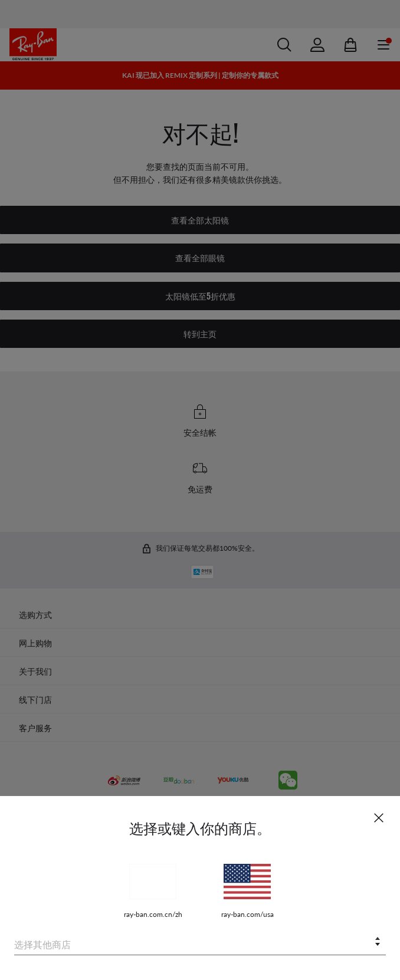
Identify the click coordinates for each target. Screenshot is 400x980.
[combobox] (200, 943)
